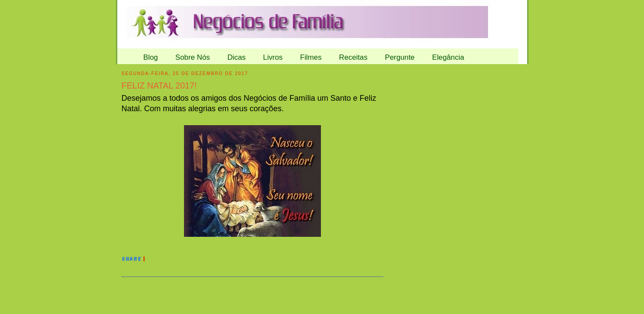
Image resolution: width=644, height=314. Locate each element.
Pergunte (400, 57)
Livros (273, 57)
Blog (151, 57)
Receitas (353, 57)
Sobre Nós (193, 57)
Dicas (236, 57)
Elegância (448, 57)
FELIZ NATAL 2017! (159, 85)
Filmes (311, 57)
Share (132, 260)
